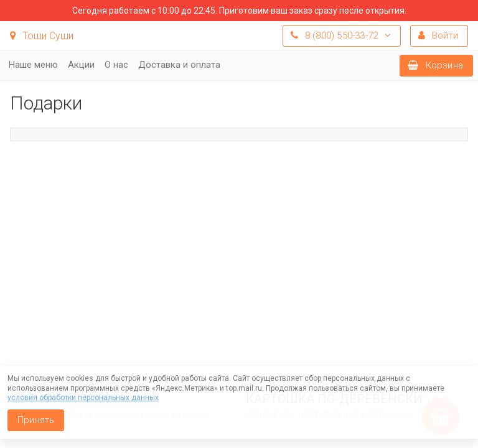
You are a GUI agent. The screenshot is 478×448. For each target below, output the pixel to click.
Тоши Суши (42, 36)
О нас (116, 65)
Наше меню (33, 65)
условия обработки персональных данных (83, 398)
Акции (81, 65)
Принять (36, 420)
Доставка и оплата (179, 65)
